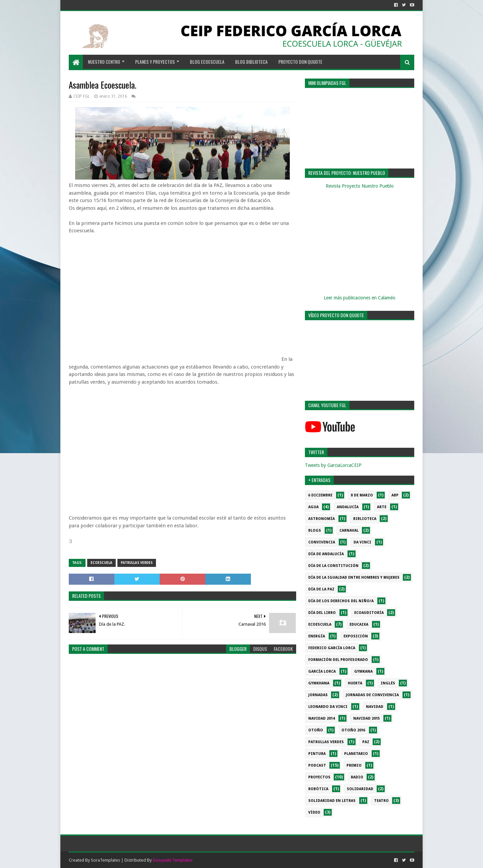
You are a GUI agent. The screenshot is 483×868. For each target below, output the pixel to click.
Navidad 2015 (366, 718)
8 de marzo (362, 495)
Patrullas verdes (137, 563)
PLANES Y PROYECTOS (155, 62)
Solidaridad (360, 789)
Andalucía (348, 507)
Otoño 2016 (353, 730)
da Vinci (362, 542)
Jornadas (318, 695)
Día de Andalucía (326, 554)
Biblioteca (365, 519)
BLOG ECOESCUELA (207, 62)
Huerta (355, 683)
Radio (357, 777)
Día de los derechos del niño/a (341, 601)
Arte (382, 507)
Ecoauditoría (369, 613)
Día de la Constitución (333, 566)
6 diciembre (320, 495)
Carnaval (349, 531)
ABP (395, 495)
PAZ (366, 742)
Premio (354, 765)
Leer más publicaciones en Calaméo (360, 298)
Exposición (356, 636)
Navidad (375, 707)
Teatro (381, 801)
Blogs (315, 531)
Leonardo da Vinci (328, 707)
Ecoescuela (101, 563)
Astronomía (321, 519)
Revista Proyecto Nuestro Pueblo (360, 186)
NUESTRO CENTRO (104, 62)
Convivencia (322, 542)
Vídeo (314, 812)
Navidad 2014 (321, 718)
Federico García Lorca (332, 648)
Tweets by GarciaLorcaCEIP (333, 465)
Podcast (317, 765)
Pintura (317, 754)
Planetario (356, 754)
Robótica (318, 789)
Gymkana (363, 671)
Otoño (316, 730)
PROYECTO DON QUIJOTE (300, 62)
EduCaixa (359, 624)
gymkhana (319, 683)
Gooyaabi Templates (173, 860)
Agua (313, 507)
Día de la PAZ (321, 589)
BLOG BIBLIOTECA (251, 62)
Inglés (388, 683)
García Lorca (322, 671)
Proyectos (319, 777)
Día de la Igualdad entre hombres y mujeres (354, 577)
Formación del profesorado (338, 660)
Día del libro (322, 613)
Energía (317, 636)
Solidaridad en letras (332, 801)
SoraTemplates (105, 860)
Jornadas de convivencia (372, 695)
